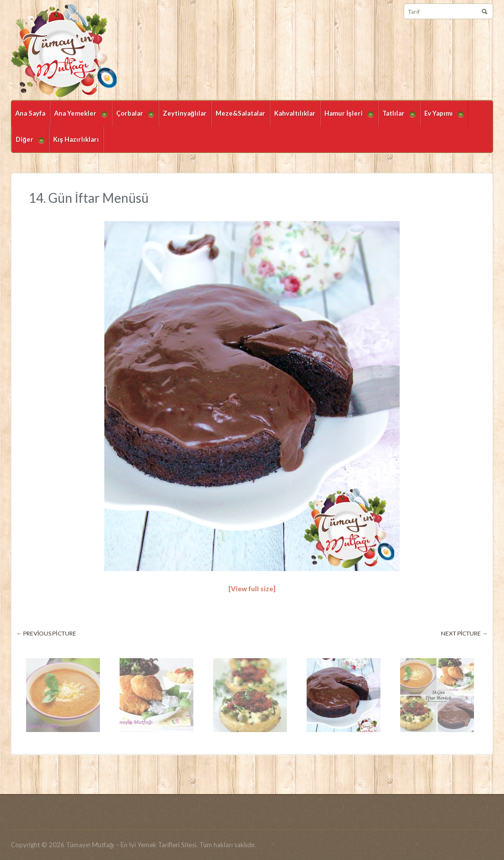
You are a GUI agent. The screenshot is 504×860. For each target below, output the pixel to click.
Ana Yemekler (79, 118)
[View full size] (252, 589)
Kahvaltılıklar (295, 113)
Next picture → (464, 633)
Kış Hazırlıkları (76, 139)
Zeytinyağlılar (185, 113)
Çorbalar (133, 118)
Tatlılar (397, 118)
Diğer (28, 144)
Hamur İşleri (347, 118)
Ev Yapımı (442, 118)
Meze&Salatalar (240, 113)
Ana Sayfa (30, 113)
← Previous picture (46, 633)
